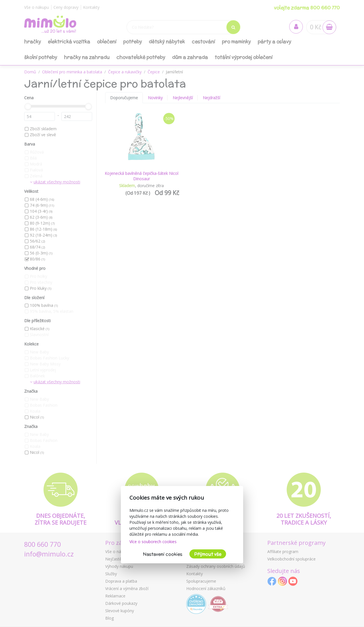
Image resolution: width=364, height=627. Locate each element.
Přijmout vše (208, 554)
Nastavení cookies (163, 554)
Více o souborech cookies (153, 542)
